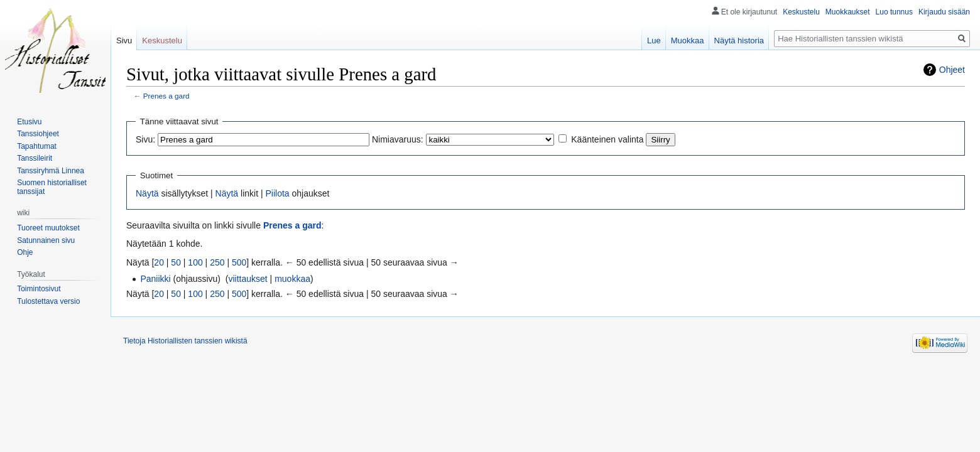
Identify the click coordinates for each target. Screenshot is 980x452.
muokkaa (292, 279)
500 (239, 262)
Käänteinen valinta (607, 139)
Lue (654, 40)
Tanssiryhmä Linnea (51, 171)
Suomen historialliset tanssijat (52, 187)
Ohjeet (952, 70)
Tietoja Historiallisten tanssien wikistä (185, 341)
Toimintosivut (39, 289)
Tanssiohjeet (38, 134)
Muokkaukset (848, 12)
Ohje (25, 252)
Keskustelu (801, 12)
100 (195, 262)
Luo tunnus (894, 12)
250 (217, 262)
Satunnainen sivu (46, 240)
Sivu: (145, 139)
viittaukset (248, 279)
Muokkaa (688, 40)
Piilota (277, 193)
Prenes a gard (166, 96)
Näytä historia (739, 40)
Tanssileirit (35, 158)
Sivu (124, 40)
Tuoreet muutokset (48, 228)
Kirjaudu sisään (944, 12)
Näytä (147, 193)
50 (176, 262)
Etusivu (29, 122)
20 (159, 262)
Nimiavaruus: (398, 139)
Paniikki (155, 279)
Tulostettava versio (48, 301)
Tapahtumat (37, 146)
